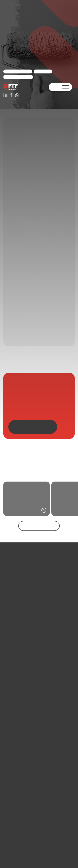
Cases (17, 37)
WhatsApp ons (10, 20)
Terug (6, 24)
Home (12, 31)
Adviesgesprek (30, 20)
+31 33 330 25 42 (14, 857)
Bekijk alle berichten (14, 807)
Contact (14, 9)
